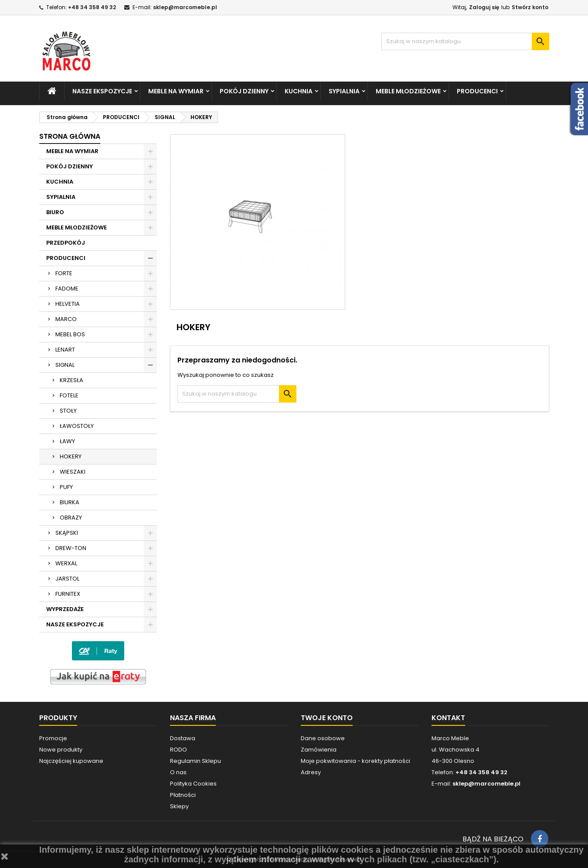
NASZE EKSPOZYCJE (102, 91)
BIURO (55, 212)
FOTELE (69, 395)
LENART (65, 350)
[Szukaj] (465, 41)
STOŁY (68, 411)
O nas (178, 772)
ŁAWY (67, 441)
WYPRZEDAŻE (65, 609)
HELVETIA (68, 304)
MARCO (66, 319)
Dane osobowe (323, 738)
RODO (178, 750)
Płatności (183, 795)
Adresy (311, 772)
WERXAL (66, 563)
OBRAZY (71, 518)
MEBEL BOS (70, 334)
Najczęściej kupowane (71, 761)
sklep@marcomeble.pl (185, 7)
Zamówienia (319, 750)
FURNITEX (68, 594)
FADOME (67, 289)
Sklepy (179, 806)
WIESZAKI (73, 472)
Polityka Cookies (193, 784)
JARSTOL (67, 579)
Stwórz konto (530, 7)
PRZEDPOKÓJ (66, 243)
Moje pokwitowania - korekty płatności (355, 761)
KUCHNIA (299, 91)
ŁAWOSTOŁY (77, 426)
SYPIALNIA (344, 91)
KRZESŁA (71, 380)
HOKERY (71, 456)
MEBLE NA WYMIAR (176, 91)
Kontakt (448, 718)
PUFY (66, 487)
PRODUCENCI (477, 91)
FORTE (64, 273)
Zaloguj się (484, 7)
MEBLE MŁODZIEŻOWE (408, 91)
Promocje (53, 738)
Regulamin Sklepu (195, 761)
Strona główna (70, 136)
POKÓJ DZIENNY (244, 91)
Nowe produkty (61, 750)
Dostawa (183, 738)
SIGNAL (65, 365)
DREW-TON (71, 548)
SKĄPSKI (67, 533)
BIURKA (70, 502)
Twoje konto (327, 718)
